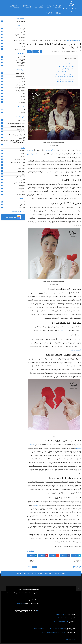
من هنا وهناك (20, 76)
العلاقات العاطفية (76, 350)
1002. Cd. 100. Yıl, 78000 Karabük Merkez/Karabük (51, 632)
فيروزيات (22, 102)
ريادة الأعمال (20, 29)
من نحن (57, 573)
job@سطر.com (21, 604)
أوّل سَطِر (58, 6)
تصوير (22, 97)
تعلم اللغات (21, 120)
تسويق (22, 32)
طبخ (23, 110)
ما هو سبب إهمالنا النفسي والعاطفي (64, 79)
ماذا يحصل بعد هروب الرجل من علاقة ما (64, 77)
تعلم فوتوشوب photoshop (16, 123)
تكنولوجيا (21, 79)
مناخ (23, 192)
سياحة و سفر (20, 85)
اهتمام (36, 505)
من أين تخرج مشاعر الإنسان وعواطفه (65, 82)
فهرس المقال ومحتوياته (69, 59)
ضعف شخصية (65, 330)
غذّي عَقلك (39, 6)
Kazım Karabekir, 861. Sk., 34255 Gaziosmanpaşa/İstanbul (48, 629)
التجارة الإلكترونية (19, 41)
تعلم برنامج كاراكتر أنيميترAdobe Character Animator (13, 142)
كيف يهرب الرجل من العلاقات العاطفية (64, 74)
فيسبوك (22, 44)
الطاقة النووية (20, 195)
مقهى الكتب (20, 22)
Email (30, 51)
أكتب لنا (19, 573)
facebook (34, 567)
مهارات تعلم (21, 63)
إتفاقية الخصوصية (28, 573)
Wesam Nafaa (60, 614)
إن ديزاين (22, 138)
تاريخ (23, 165)
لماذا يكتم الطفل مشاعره (67, 64)
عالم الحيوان (21, 168)
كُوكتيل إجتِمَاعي (15, 6)
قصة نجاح (21, 38)
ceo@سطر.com (24, 600)
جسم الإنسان (20, 177)
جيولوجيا (22, 186)
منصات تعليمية (20, 132)
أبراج (23, 94)
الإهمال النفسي (32, 154)
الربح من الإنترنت (20, 35)
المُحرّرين (50, 13)
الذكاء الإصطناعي (19, 183)
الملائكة (22, 208)
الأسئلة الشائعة (48, 573)
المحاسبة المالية (19, 50)
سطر (38, 611)
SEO (23, 47)
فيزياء (22, 174)
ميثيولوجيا (21, 189)
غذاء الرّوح (58, 13)
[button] (13, 217)
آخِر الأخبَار (49, 6)
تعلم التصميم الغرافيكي (17, 126)
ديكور (23, 100)
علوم (23, 154)
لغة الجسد (21, 66)
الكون (22, 157)
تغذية (22, 113)
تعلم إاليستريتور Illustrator (16, 135)
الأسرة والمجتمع (19, 88)
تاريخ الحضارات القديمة (18, 163)
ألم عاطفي (50, 150)
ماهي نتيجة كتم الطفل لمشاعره (66, 66)
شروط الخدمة (39, 573)
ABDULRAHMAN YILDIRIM (60, 621)
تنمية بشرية (31, 551)
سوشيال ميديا (20, 91)
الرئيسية (63, 573)
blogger (30, 567)
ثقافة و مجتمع (20, 73)
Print (35, 51)
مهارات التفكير (20, 60)
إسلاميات (21, 202)
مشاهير (22, 82)
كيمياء (22, 180)
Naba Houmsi (61, 618)
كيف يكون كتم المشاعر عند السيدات (65, 69)
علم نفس (21, 151)
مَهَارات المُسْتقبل (27, 6)
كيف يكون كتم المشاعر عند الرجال (65, 71)
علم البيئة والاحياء (19, 160)
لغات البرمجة (20, 129)
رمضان (22, 205)
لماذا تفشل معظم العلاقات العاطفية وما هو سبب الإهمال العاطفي (54, 45)
